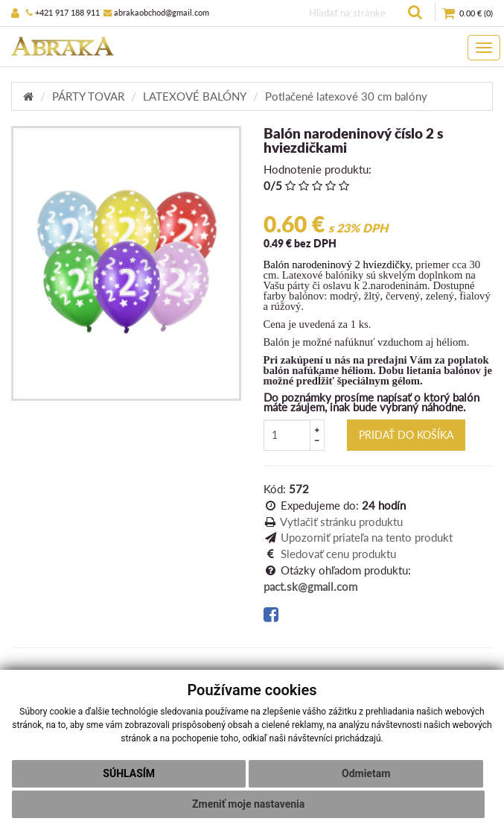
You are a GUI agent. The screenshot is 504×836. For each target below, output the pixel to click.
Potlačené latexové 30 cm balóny (346, 96)
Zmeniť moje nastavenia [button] (248, 804)
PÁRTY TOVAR (88, 96)
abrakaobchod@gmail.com (156, 12)
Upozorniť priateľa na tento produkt (367, 537)
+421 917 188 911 (63, 12)
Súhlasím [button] (129, 773)
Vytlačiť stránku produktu (341, 522)
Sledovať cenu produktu (338, 554)
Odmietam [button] (366, 773)
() (468, 14)
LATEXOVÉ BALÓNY (195, 96)
